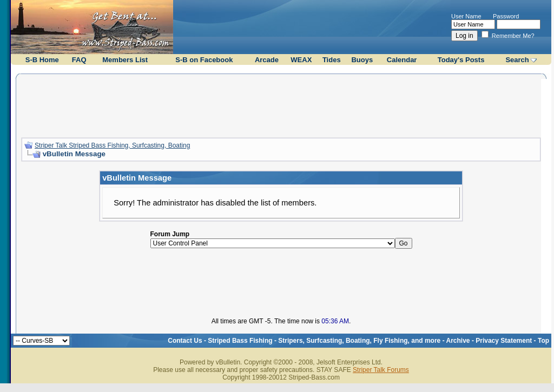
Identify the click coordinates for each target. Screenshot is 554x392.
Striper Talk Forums (381, 370)
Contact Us (185, 341)
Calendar (402, 60)
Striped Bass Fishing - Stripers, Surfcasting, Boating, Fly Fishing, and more (324, 341)
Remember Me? (508, 36)
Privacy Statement (504, 341)
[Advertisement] (281, 104)
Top (543, 341)
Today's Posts (461, 60)
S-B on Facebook (204, 60)
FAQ (79, 60)
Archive (458, 341)
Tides (332, 60)
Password (506, 16)
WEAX (301, 60)
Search (517, 60)
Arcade (267, 60)
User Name (466, 16)
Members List (125, 60)
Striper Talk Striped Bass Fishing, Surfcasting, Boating (112, 145)
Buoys (362, 60)
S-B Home (42, 60)
